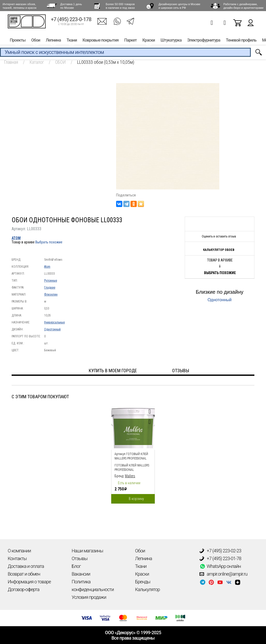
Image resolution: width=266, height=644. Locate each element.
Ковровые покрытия (101, 41)
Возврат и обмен (24, 574)
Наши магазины (87, 551)
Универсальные (54, 322)
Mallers (130, 476)
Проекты (18, 41)
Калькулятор (148, 589)
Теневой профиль (241, 41)
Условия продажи (89, 597)
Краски (149, 41)
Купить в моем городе (113, 371)
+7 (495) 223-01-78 (220, 559)
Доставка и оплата (26, 566)
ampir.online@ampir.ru (223, 574)
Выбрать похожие (49, 242)
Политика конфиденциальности (93, 586)
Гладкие (50, 288)
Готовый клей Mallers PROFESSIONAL (132, 468)
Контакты (17, 558)
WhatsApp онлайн (220, 566)
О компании (19, 551)
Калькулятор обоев (219, 250)
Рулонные (51, 281)
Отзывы (80, 558)
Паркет (130, 41)
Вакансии (81, 574)
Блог (76, 566)
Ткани (72, 41)
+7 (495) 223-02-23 (220, 551)
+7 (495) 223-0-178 (71, 20)
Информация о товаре (29, 582)
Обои (36, 41)
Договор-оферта (23, 589)
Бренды (143, 582)
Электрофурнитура (204, 41)
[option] (133, 454)
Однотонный (52, 329)
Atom (16, 238)
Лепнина (53, 41)
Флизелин (51, 295)
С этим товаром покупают (40, 397)
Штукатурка (171, 41)
